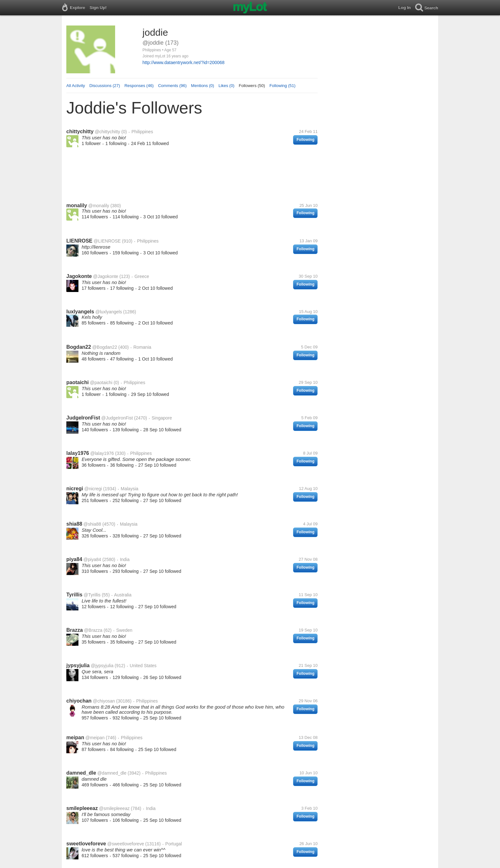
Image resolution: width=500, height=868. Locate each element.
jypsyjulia (78, 665)
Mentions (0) (202, 86)
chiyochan (79, 701)
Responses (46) (139, 86)
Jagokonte (79, 276)
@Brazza (93, 630)
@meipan (95, 738)
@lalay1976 (102, 453)
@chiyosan (104, 701)
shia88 (74, 524)
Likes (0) (226, 86)
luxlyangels (80, 312)
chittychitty (80, 131)
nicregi (75, 489)
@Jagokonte (106, 276)
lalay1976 (78, 453)
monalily (77, 205)
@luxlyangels (109, 312)
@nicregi (93, 489)
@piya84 (92, 559)
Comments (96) (173, 86)
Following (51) (283, 86)
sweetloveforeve (86, 844)
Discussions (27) (105, 86)
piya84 (74, 559)
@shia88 (92, 524)
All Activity (76, 86)
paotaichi (77, 382)
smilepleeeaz (82, 808)
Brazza (75, 630)
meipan (75, 737)
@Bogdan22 (105, 347)
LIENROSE (79, 241)
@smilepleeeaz (114, 808)
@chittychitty (107, 132)
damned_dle (81, 773)
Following (305, 140)
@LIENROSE (107, 241)
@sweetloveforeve (125, 844)
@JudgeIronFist (117, 418)
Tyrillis (74, 595)
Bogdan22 (79, 347)
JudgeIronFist (83, 418)
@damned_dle (112, 773)
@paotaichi (101, 383)
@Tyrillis (92, 595)
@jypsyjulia (102, 666)
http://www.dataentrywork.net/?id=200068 (184, 62)
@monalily (99, 206)
